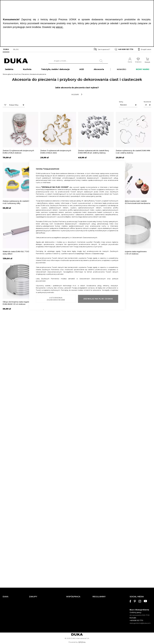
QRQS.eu (82, 642)
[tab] (140, 610)
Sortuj (121, 103)
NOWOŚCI (122, 70)
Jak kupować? (102, 49)
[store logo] (16, 61)
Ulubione (138, 62)
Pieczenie (25, 75)
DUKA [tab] (5, 597)
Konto (128, 62)
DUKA (6, 49)
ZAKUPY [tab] (33, 597)
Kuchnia (17, 75)
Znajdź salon (145, 49)
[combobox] (77, 61)
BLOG (16, 49)
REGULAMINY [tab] (99, 597)
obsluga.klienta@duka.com (140, 623)
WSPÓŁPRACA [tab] (73, 597)
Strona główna (8, 75)
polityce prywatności (110, 244)
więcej (60, 27)
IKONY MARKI (143, 70)
